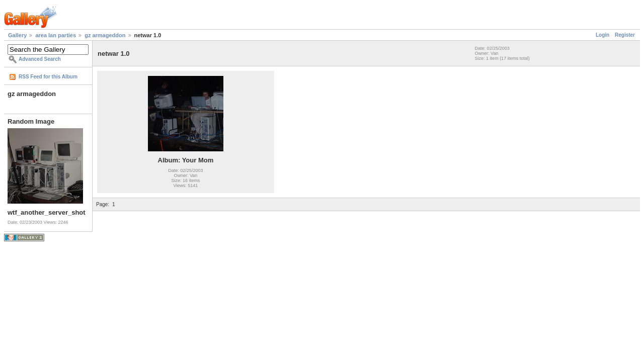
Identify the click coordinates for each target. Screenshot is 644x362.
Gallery (17, 35)
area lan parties (56, 35)
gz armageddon (105, 35)
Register (625, 35)
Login (602, 35)
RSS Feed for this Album (48, 77)
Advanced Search (40, 59)
